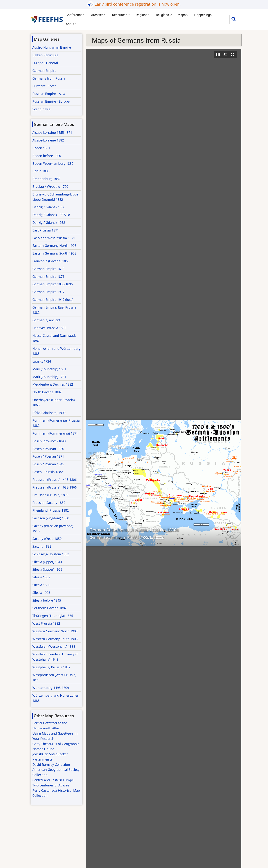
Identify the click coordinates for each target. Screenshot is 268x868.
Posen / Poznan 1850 (48, 449)
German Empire (44, 71)
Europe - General (45, 63)
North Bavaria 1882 (47, 392)
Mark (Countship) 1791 (49, 377)
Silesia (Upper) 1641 (47, 562)
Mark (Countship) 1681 (49, 369)
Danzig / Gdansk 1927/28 (51, 215)
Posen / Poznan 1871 (48, 456)
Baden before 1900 (47, 156)
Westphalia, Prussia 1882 (51, 667)
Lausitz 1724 (42, 361)
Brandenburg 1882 (46, 179)
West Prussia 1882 (46, 623)
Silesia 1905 (41, 593)
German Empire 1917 (48, 292)
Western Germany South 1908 (55, 639)
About (71, 24)
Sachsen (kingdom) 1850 (51, 518)
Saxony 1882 (42, 546)
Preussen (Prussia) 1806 (50, 495)
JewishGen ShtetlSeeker (50, 754)
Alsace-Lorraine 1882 (48, 140)
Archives (99, 15)
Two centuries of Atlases (51, 785)
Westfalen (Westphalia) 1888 (54, 646)
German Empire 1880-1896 (53, 284)
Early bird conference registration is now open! (138, 4)
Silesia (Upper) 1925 (47, 569)
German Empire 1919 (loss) (53, 300)
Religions (164, 15)
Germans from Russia (49, 78)
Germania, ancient (46, 320)
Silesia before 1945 (47, 600)
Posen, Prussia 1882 (48, 472)
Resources (121, 15)
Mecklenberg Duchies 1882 (53, 384)
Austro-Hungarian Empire (52, 47)
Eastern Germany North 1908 (54, 246)
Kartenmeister (43, 759)
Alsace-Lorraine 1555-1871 (52, 132)
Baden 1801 (41, 148)
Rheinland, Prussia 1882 (51, 510)
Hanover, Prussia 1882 (49, 328)
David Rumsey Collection (51, 764)
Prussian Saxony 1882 (49, 503)
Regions (143, 15)
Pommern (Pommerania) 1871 (55, 433)
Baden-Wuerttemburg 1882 (53, 163)
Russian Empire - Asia (49, 94)
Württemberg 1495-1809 (51, 688)
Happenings (203, 15)
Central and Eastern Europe (53, 780)
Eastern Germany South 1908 (54, 253)
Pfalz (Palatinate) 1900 (49, 413)
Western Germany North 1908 (55, 631)
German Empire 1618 (48, 269)
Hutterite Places (44, 86)
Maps (183, 15)
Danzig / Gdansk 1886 (49, 207)
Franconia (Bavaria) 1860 (51, 261)
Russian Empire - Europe (51, 101)
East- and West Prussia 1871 (54, 238)
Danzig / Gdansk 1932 (49, 222)
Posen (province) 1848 (49, 441)
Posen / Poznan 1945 (48, 464)
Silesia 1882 (41, 577)
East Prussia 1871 (46, 230)
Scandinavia (41, 109)
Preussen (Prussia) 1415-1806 (54, 480)
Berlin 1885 (41, 171)
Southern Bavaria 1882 (49, 608)
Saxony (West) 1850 (47, 539)
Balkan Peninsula (45, 55)
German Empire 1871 (48, 276)
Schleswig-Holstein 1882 (51, 554)
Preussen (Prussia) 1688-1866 (54, 487)
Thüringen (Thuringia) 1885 (53, 616)
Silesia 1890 (41, 585)
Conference (75, 15)
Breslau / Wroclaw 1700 (50, 186)
